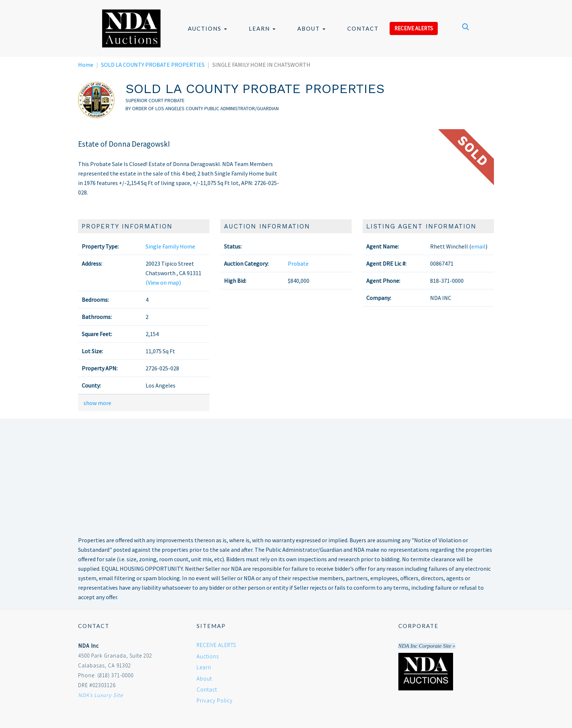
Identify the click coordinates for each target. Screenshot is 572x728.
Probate (298, 263)
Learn (262, 28)
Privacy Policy (215, 700)
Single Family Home (170, 246)
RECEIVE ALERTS (414, 28)
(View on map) (163, 282)
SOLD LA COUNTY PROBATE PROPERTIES (153, 65)
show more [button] (97, 403)
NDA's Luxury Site (101, 695)
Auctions (207, 28)
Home (86, 65)
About (311, 28)
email (478, 246)
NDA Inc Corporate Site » (427, 646)
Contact (363, 28)
